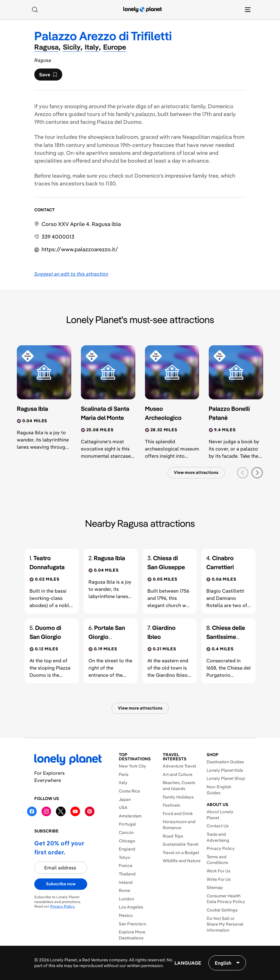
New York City (132, 766)
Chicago (127, 841)
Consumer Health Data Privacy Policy (226, 899)
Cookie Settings (222, 910)
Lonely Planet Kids (225, 770)
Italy (123, 783)
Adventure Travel (179, 766)
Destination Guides (225, 762)
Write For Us (219, 879)
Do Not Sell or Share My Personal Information (225, 924)
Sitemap (215, 887)
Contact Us (218, 826)
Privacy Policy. (63, 906)
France (126, 866)
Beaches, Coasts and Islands (179, 786)
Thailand (127, 874)
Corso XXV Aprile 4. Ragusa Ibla (81, 224)
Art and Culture (178, 774)
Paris (124, 774)
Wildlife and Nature (182, 861)
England (127, 849)
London (126, 899)
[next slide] (257, 473)
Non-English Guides (219, 790)
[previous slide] (243, 473)
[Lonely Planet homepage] (143, 10)
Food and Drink (178, 814)
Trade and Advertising (218, 837)
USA (123, 808)
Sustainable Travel (181, 844)
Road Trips (173, 836)
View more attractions (196, 472)
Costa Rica (129, 791)
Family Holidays (178, 797)
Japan (125, 799)
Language (188, 963)
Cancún (126, 832)
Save (48, 76)
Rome (125, 890)
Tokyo (125, 857)
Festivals (171, 805)
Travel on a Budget (181, 853)
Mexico (126, 915)
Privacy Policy (221, 848)
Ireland (126, 882)
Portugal (127, 824)
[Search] (35, 10)
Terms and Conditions (217, 860)
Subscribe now (61, 884)
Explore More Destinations (132, 935)
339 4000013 (58, 237)
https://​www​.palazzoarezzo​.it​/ (80, 249)
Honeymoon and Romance (179, 825)
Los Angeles (131, 907)
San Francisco (133, 924)
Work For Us (218, 871)
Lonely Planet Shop (226, 778)
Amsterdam (130, 816)
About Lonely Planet (220, 815)
